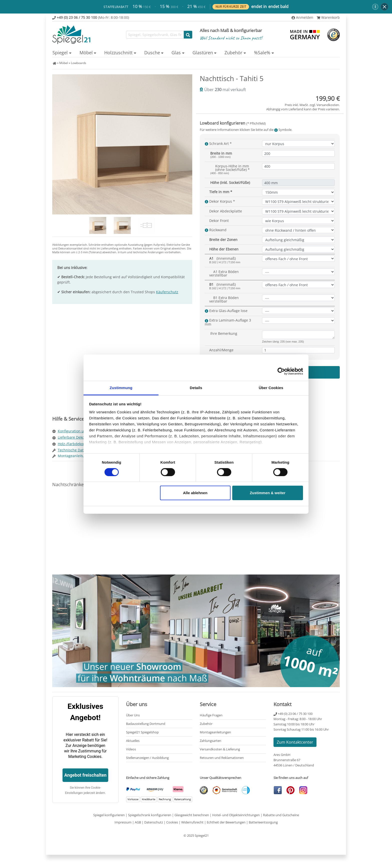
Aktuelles (133, 741)
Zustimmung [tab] (121, 387)
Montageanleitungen (215, 732)
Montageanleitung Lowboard (82, 456)
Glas (176, 53)
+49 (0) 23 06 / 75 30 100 (293, 714)
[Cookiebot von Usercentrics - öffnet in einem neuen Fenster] (281, 371)
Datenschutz (154, 822)
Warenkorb (328, 17)
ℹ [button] (375, 7)
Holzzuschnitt (118, 53)
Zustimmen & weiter (268, 493)
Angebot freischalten (85, 775)
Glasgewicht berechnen (192, 815)
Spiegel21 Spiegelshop (142, 732)
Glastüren (203, 53)
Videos (131, 749)
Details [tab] (196, 387)
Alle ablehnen (195, 493)
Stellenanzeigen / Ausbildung (147, 758)
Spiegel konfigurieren (109, 815)
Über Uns (133, 715)
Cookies (172, 822)
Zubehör (233, 53)
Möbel (86, 53)
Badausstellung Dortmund (146, 724)
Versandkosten (328, 105)
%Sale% (262, 53)
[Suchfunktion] (155, 35)
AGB (138, 822)
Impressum (123, 822)
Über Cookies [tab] (271, 387)
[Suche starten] (188, 35)
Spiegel (60, 53)
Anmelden (302, 17)
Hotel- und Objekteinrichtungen (236, 815)
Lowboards (79, 63)
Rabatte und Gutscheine (281, 815)
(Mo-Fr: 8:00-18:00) (91, 17)
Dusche (152, 53)
